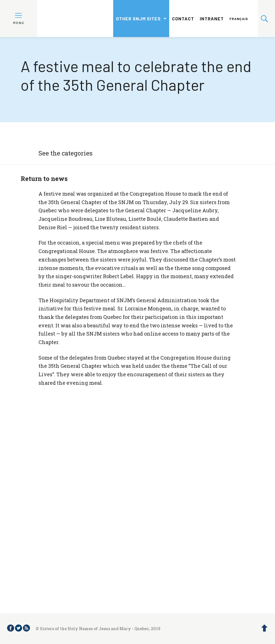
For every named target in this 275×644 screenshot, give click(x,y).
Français (239, 19)
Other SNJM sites (138, 19)
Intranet (212, 19)
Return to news (44, 179)
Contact (183, 19)
